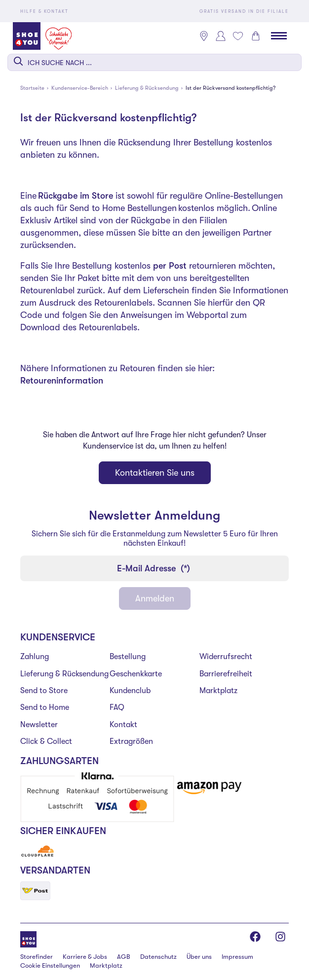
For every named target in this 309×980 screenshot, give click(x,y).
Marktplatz (218, 691)
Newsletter (39, 725)
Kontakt (123, 725)
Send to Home (45, 707)
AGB (124, 957)
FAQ (117, 707)
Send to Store (44, 691)
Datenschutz (158, 957)
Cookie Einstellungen (50, 965)
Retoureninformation (62, 381)
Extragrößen (131, 741)
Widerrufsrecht (226, 657)
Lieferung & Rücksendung (64, 674)
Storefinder (37, 957)
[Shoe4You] (28, 938)
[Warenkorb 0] (256, 36)
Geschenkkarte (136, 674)
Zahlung (35, 657)
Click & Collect (46, 741)
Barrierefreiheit (226, 674)
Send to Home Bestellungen (123, 208)
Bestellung (128, 657)
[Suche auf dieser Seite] (154, 62)
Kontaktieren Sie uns (155, 473)
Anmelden (155, 598)
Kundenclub (130, 691)
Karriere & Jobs (85, 957)
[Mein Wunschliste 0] (238, 36)
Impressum (237, 957)
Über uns (199, 957)
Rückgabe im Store (76, 196)
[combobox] (154, 62)
